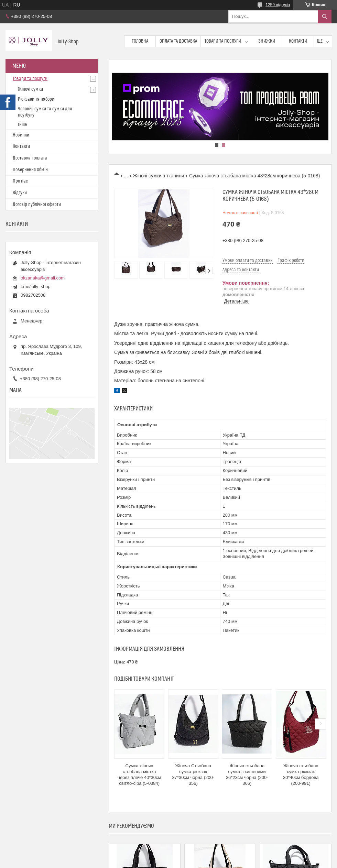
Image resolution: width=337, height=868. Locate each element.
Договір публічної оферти (37, 205)
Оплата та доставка (178, 41)
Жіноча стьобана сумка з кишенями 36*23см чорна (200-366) (247, 774)
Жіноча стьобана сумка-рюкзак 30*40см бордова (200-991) (301, 774)
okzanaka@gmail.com (43, 278)
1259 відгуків (278, 5)
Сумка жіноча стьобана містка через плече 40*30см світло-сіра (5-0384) (139, 774)
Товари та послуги (223, 41)
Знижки (267, 41)
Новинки (21, 135)
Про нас (20, 181)
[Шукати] (325, 17)
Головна (140, 41)
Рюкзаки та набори (36, 99)
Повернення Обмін (30, 170)
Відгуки (20, 193)
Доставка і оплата (30, 158)
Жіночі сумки (30, 89)
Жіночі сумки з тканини (159, 176)
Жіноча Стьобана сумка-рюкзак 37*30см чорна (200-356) (193, 774)
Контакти (298, 41)
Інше (22, 125)
